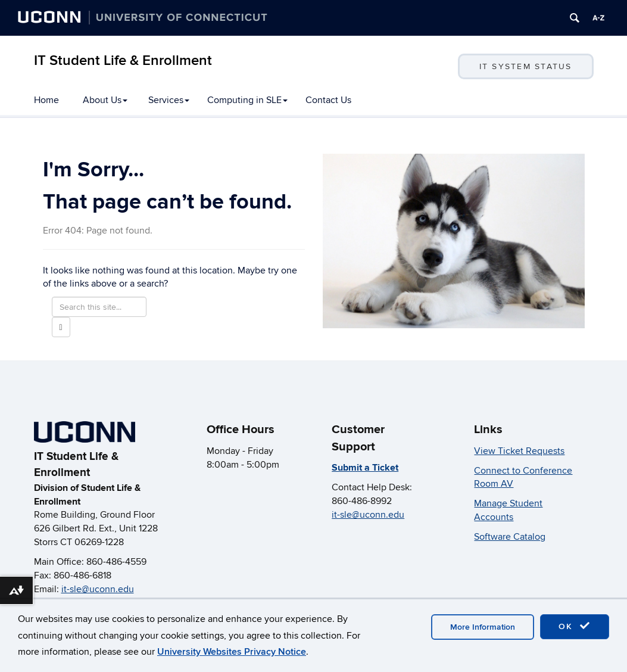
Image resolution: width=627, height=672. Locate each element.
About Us (105, 100)
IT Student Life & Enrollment (123, 60)
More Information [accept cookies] (483, 627)
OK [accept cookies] (575, 626)
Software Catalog (510, 537)
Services (169, 100)
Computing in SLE (247, 100)
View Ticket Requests (519, 451)
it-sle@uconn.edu (98, 589)
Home (46, 100)
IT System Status (526, 66)
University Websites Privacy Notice (232, 652)
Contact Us (328, 100)
